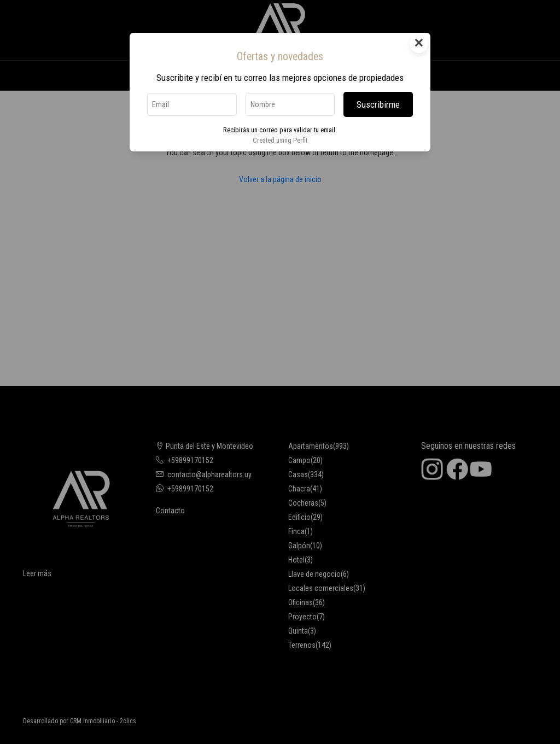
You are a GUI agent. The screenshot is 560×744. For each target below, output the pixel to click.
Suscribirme (378, 104)
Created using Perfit (280, 140)
